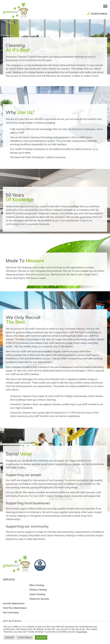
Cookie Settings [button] (25, 637)
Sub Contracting (11, 612)
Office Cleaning (37, 585)
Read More (82, 632)
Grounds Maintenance (14, 603)
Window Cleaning (38, 590)
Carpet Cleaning (37, 594)
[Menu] (105, 6)
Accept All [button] (41, 637)
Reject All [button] (9, 637)
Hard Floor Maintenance (15, 608)
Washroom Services (39, 599)
